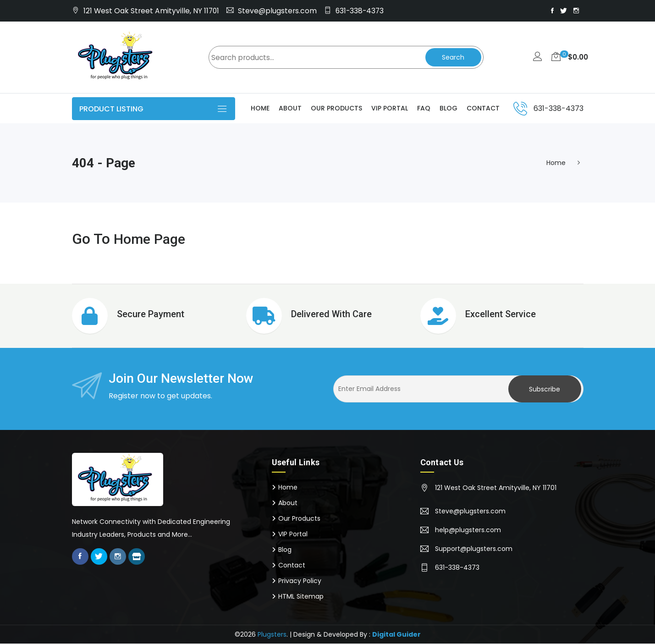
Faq (424, 109)
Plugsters (272, 635)
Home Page (151, 239)
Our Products (336, 109)
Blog (449, 109)
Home (260, 109)
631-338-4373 (360, 11)
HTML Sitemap (301, 597)
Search (452, 58)
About (290, 109)
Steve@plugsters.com (277, 11)
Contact (483, 109)
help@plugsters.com (468, 530)
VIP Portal (390, 109)
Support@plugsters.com (474, 549)
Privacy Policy (300, 581)
